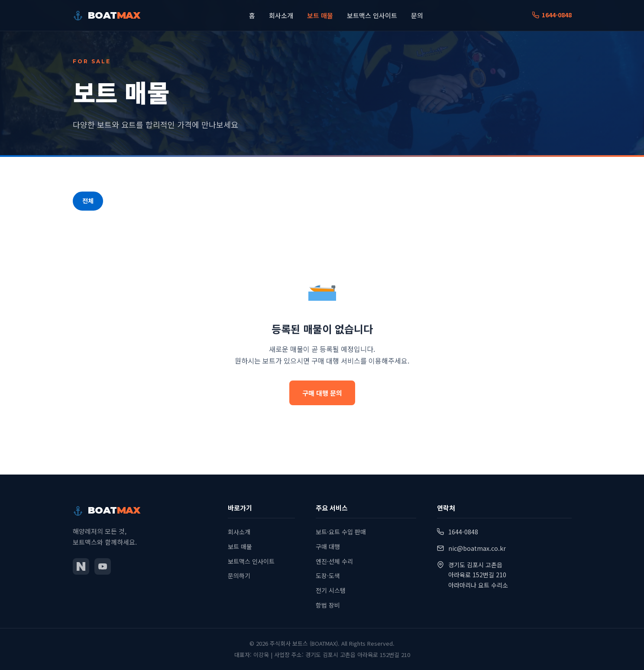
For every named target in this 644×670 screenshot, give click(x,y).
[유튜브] (103, 566)
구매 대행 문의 (322, 393)
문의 (417, 15)
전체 (88, 201)
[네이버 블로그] (81, 566)
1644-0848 (552, 15)
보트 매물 (320, 15)
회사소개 (281, 15)
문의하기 (239, 576)
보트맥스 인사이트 (372, 15)
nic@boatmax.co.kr (477, 548)
